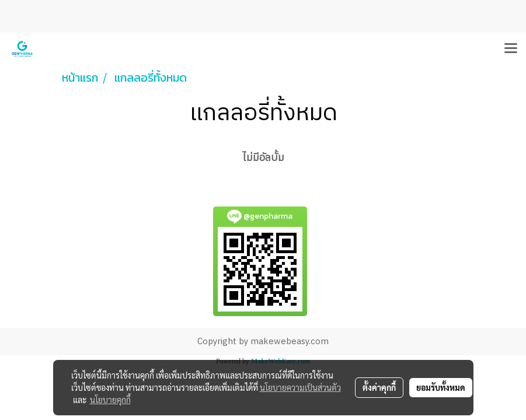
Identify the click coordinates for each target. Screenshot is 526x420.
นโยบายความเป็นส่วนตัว (300, 387)
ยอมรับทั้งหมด (441, 387)
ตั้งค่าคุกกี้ (379, 387)
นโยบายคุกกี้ (110, 400)
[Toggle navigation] (511, 49)
